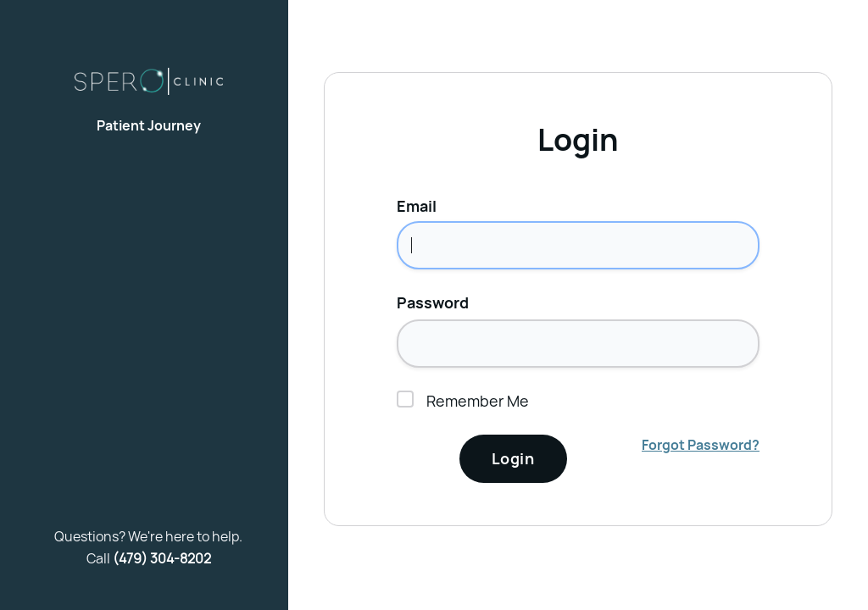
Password (433, 302)
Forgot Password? (701, 445)
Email (417, 206)
